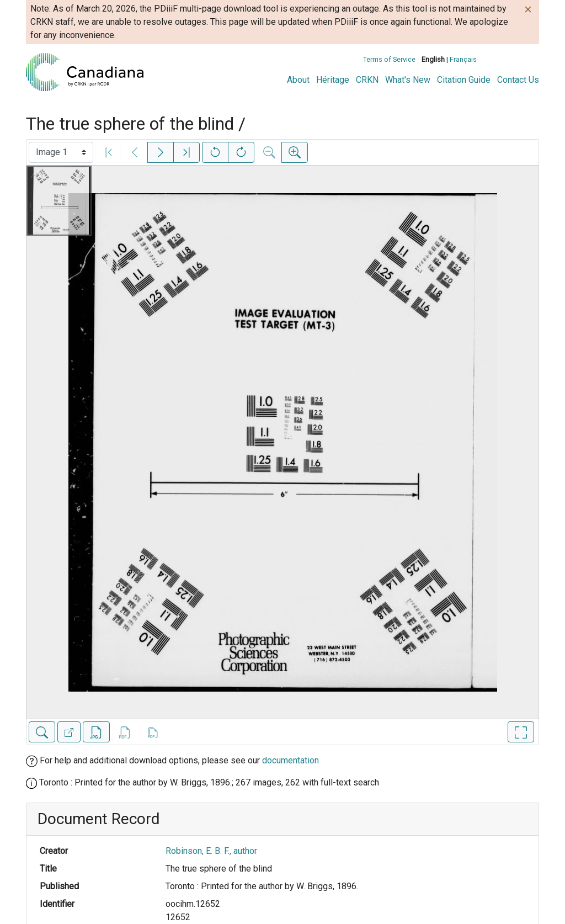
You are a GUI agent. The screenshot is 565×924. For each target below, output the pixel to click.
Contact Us (518, 80)
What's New (408, 80)
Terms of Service (389, 59)
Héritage (333, 80)
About (298, 80)
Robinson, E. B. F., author (211, 851)
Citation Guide (464, 80)
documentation (291, 760)
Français (463, 59)
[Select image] (61, 152)
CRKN (367, 80)
